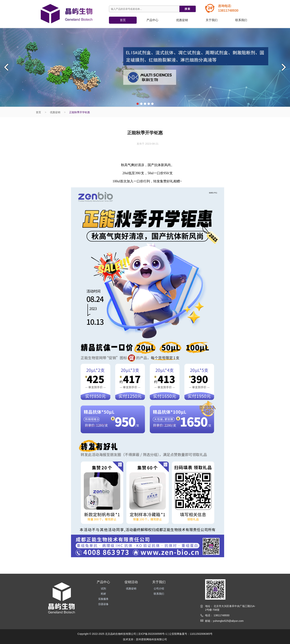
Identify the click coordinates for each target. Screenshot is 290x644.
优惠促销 (182, 20)
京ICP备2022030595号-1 (153, 634)
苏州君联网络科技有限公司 (151, 639)
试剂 (103, 589)
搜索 (188, 9)
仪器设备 (103, 604)
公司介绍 (159, 589)
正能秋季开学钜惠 (80, 112)
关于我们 (212, 20)
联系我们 (241, 20)
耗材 (103, 594)
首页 (123, 20)
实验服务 (103, 599)
